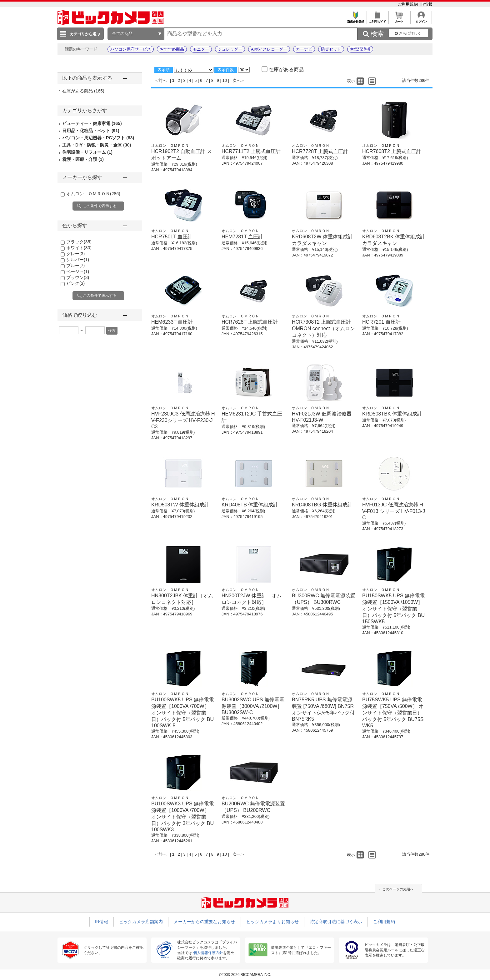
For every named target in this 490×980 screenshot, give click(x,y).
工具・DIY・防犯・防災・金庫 (97, 145)
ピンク (75, 283)
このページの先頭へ (398, 889)
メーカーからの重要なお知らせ (204, 922)
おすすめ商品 (172, 49)
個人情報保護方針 (208, 953)
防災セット (331, 49)
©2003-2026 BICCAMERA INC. (245, 975)
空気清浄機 (360, 49)
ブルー (75, 266)
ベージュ (78, 271)
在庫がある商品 (83, 91)
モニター (201, 49)
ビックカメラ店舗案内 (141, 922)
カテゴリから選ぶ (85, 34)
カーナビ (304, 49)
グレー (75, 254)
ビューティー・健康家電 (92, 123)
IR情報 (426, 4)
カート (399, 20)
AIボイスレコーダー (269, 49)
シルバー (78, 260)
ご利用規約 (408, 4)
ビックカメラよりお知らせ (272, 922)
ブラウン (78, 277)
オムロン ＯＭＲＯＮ (93, 194)
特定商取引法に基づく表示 (336, 922)
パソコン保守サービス (131, 49)
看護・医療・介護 (83, 159)
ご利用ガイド (377, 20)
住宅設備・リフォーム (87, 152)
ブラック (79, 242)
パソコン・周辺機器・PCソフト (98, 138)
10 (224, 80)
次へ (237, 80)
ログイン (421, 20)
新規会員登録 (355, 20)
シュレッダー (230, 49)
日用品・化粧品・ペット (91, 131)
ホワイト (79, 248)
